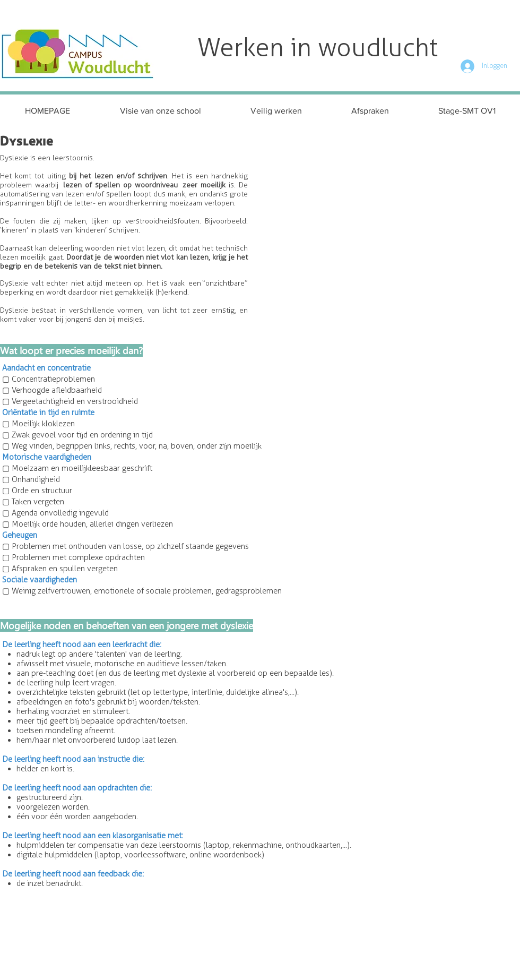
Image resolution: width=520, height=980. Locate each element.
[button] (276, 111)
